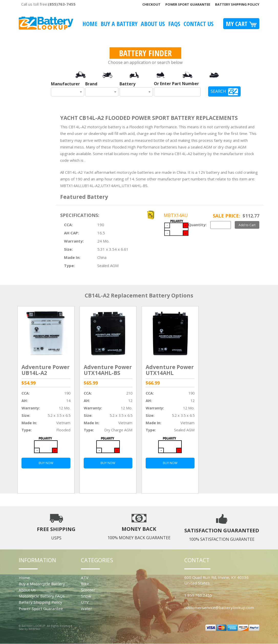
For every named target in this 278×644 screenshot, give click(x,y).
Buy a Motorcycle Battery (42, 584)
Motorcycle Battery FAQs (42, 596)
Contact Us (199, 24)
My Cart (241, 24)
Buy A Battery (119, 24)
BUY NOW (46, 463)
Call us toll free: (48, 4)
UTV (85, 602)
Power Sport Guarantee (188, 4)
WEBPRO (34, 629)
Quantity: (197, 225)
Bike (85, 584)
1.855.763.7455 (198, 595)
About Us (153, 24)
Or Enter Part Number (176, 84)
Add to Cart (247, 225)
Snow (86, 596)
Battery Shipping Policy (237, 4)
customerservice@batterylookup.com (219, 607)
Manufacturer (65, 84)
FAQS (174, 24)
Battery (127, 84)
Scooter (88, 590)
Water (87, 608)
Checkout (151, 4)
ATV (85, 578)
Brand (91, 84)
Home (90, 24)
